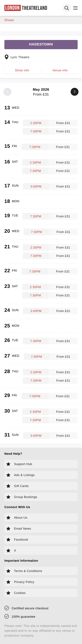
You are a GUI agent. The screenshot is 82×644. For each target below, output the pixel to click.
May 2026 (41, 92)
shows (9, 20)
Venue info (60, 70)
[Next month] (75, 92)
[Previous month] (7, 92)
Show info (22, 70)
